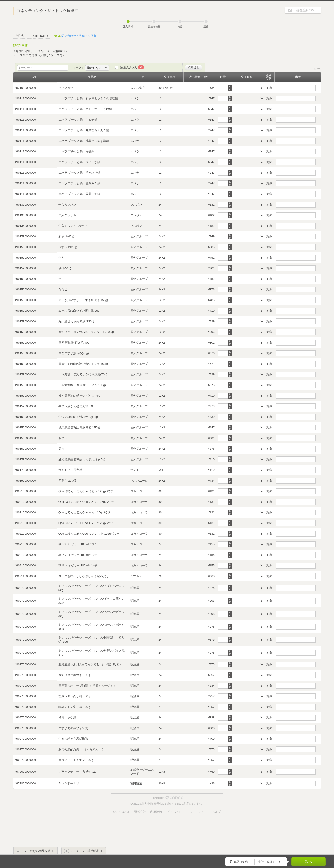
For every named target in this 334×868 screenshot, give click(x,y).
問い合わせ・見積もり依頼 (79, 36)
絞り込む (194, 67)
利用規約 (156, 812)
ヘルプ (216, 812)
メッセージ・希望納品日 (86, 851)
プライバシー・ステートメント (187, 812)
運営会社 (140, 812)
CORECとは (121, 812)
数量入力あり (132, 67)
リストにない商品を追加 (37, 851)
